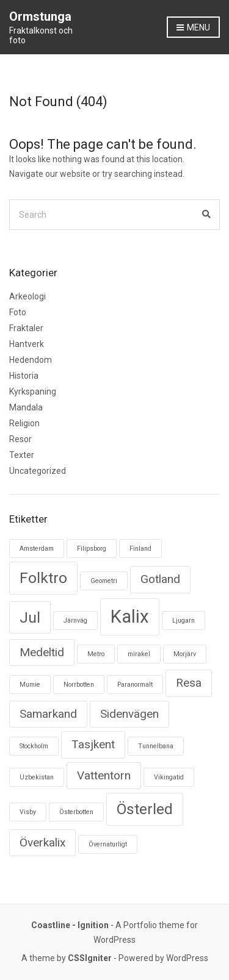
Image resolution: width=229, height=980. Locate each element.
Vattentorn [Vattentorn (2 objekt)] (104, 775)
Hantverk (27, 344)
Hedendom (31, 360)
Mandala (26, 407)
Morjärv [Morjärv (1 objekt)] (185, 654)
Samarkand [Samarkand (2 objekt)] (48, 714)
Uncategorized (38, 471)
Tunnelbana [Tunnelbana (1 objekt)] (156, 746)
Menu (193, 28)
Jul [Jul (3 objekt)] (30, 617)
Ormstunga (40, 16)
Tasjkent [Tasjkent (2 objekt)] (93, 744)
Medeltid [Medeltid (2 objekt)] (42, 652)
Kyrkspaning (33, 392)
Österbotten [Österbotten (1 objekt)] (76, 812)
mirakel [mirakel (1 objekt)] (139, 654)
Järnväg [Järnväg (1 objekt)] (75, 621)
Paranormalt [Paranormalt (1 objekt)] (135, 685)
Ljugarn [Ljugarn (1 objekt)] (184, 621)
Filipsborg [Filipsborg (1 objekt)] (92, 549)
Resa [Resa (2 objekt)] (189, 683)
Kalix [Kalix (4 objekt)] (130, 617)
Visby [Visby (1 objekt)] (28, 812)
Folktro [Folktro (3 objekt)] (43, 578)
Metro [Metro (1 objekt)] (96, 654)
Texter (22, 455)
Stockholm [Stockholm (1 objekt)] (34, 746)
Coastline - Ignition (70, 925)
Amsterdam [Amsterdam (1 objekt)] (37, 549)
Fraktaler (26, 328)
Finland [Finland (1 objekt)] (140, 549)
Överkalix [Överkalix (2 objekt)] (42, 842)
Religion (24, 423)
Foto (18, 312)
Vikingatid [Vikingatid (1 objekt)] (169, 777)
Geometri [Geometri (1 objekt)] (104, 581)
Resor (20, 439)
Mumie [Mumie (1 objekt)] (30, 685)
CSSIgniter (90, 958)
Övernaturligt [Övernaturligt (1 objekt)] (108, 844)
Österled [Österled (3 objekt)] (145, 809)
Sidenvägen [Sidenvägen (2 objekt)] (129, 714)
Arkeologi (27, 296)
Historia (24, 376)
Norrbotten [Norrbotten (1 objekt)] (79, 685)
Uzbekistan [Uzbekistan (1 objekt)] (37, 777)
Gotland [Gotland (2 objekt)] (160, 579)
